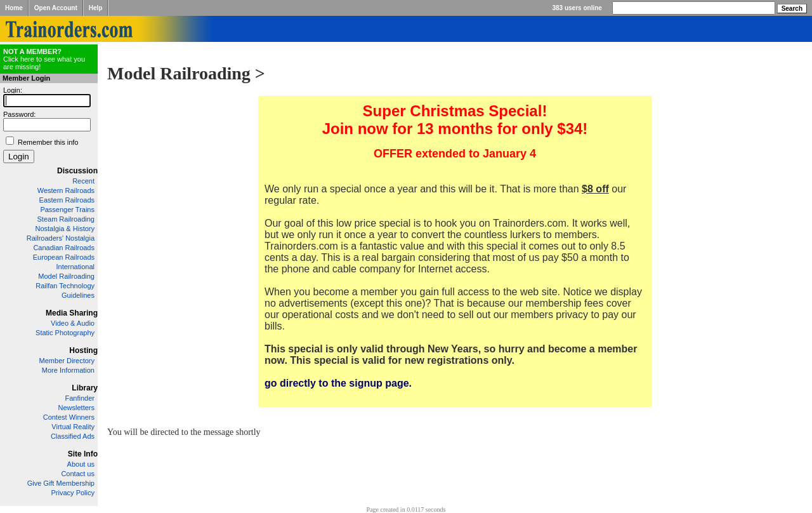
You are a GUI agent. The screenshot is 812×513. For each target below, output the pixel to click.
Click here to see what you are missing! (44, 59)
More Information (68, 370)
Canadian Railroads (64, 248)
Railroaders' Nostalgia (61, 238)
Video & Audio (73, 323)
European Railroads (64, 257)
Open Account (56, 8)
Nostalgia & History (65, 229)
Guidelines (78, 295)
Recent (83, 181)
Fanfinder (80, 398)
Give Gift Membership (61, 483)
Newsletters (76, 408)
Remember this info (48, 142)
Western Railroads (66, 190)
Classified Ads (73, 436)
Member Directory (67, 361)
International (75, 267)
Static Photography (65, 333)
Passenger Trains (67, 210)
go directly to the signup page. (338, 383)
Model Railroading (66, 276)
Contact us (78, 474)
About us (81, 464)
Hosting (83, 350)
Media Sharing (72, 313)
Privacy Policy (73, 493)
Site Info (83, 454)
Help (96, 8)
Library (85, 388)
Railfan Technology (65, 286)
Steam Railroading (66, 219)
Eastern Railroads (67, 200)
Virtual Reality (73, 427)
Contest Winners (69, 417)
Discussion (77, 171)
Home (14, 8)
